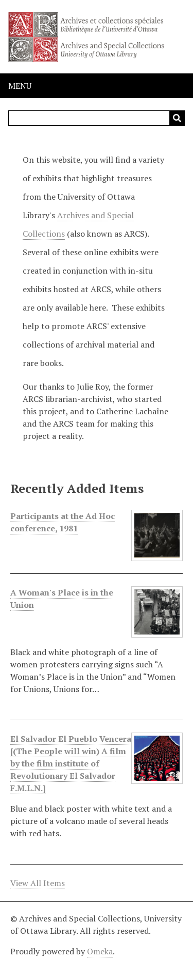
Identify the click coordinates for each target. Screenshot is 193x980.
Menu (20, 86)
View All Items (38, 883)
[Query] (97, 118)
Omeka (100, 951)
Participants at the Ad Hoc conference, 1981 (63, 522)
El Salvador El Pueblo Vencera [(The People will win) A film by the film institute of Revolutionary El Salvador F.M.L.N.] (71, 763)
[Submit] (177, 118)
